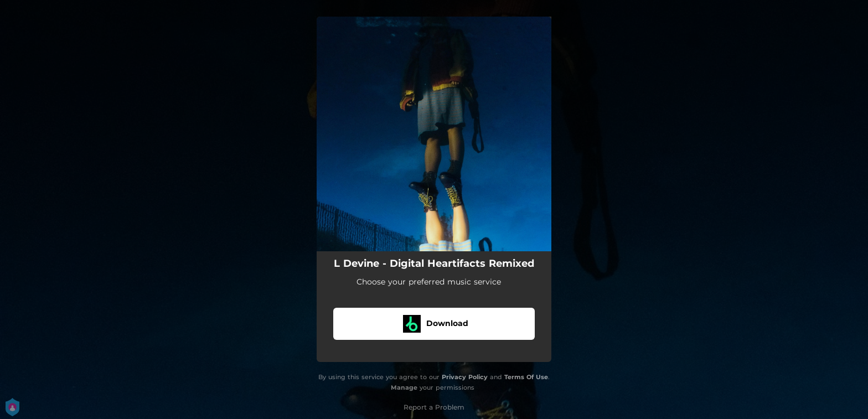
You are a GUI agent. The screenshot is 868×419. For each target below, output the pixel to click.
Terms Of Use (526, 377)
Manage (404, 387)
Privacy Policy (465, 377)
